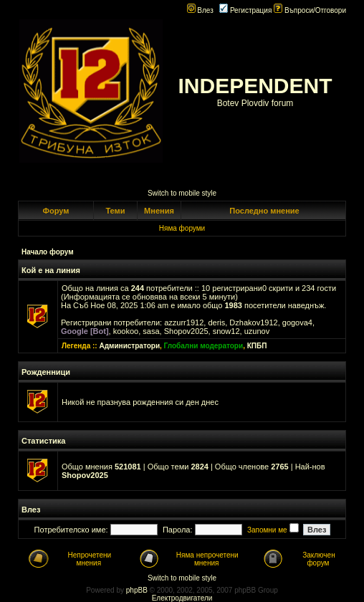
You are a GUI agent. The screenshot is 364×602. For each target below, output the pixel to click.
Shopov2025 (186, 331)
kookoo (126, 331)
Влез (200, 10)
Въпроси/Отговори (310, 10)
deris (216, 322)
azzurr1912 (184, 322)
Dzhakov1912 (253, 322)
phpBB (137, 590)
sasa (151, 331)
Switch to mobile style (182, 193)
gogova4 (297, 322)
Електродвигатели (182, 598)
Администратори (129, 346)
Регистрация (245, 10)
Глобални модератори (204, 346)
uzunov (257, 331)
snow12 (226, 331)
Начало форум (48, 252)
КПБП (257, 346)
